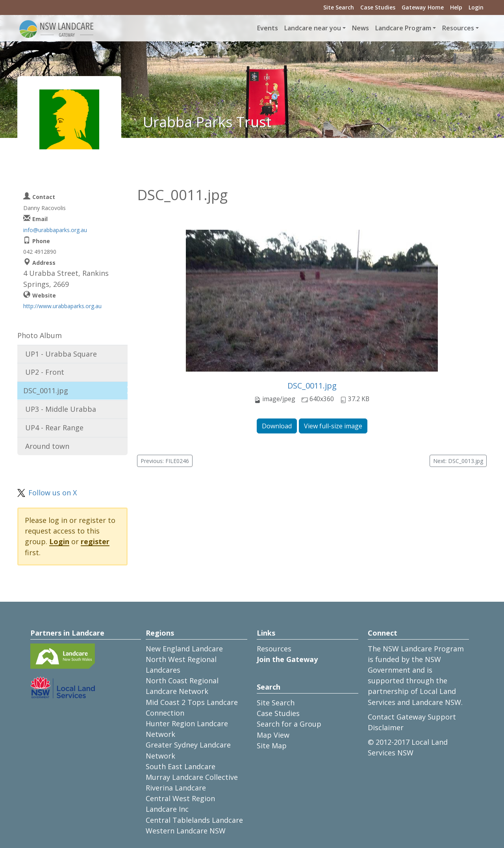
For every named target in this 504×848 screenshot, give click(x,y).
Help (456, 7)
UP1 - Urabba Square (61, 354)
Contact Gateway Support (412, 717)
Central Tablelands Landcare (194, 820)
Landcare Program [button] (403, 28)
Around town (47, 446)
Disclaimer (386, 727)
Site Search (339, 7)
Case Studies (378, 7)
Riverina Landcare (176, 788)
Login (476, 7)
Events (268, 28)
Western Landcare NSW (186, 831)
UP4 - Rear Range (54, 428)
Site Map (272, 746)
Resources (274, 649)
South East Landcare (181, 766)
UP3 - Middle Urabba (61, 409)
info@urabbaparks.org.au (55, 230)
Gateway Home (423, 7)
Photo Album (40, 335)
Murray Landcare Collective (192, 777)
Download (277, 426)
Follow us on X (53, 493)
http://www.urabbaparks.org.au (62, 306)
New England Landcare (184, 649)
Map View (273, 735)
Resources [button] (458, 28)
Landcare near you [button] (313, 28)
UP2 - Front (45, 372)
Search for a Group (289, 724)
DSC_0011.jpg (312, 386)
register (95, 541)
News (360, 28)
